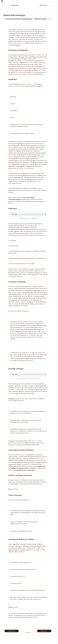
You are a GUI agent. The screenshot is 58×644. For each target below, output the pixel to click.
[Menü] (2, 1)
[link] (14, 5)
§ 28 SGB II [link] (15, 607)
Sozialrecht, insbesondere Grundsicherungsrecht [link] (19, 19)
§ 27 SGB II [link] (29, 531)
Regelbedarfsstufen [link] (17, 183)
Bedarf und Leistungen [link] (41, 19)
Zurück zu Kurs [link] (28, 632)
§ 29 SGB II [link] (34, 617)
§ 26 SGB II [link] (15, 489)
